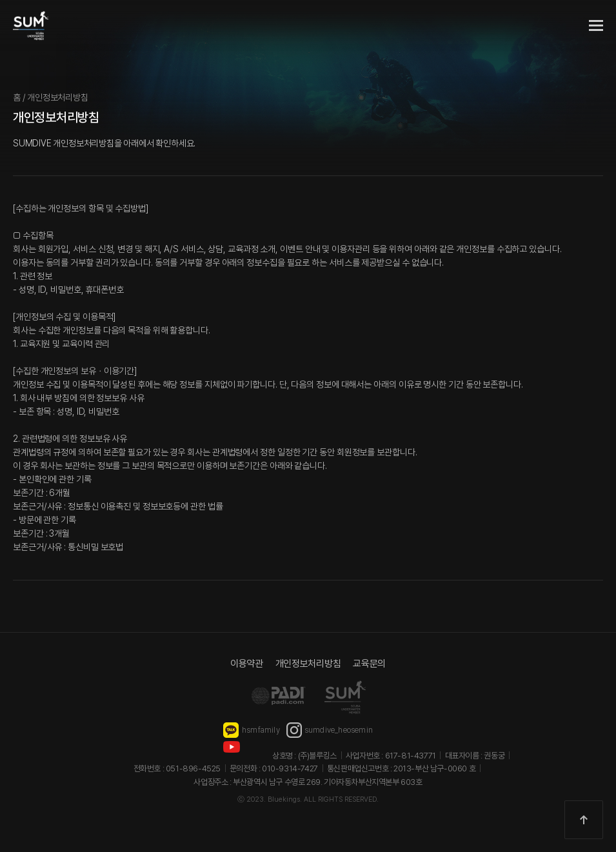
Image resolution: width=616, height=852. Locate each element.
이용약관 (247, 664)
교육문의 (369, 664)
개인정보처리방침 (308, 664)
